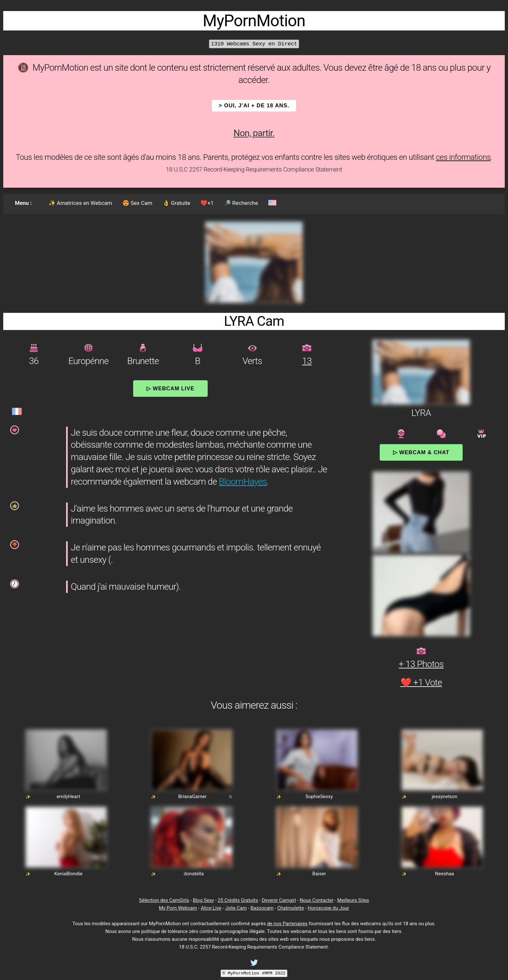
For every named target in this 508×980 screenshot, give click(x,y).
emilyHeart (69, 797)
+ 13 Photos (421, 664)
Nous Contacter (317, 900)
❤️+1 (207, 203)
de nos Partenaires (287, 924)
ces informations (463, 157)
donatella (194, 874)
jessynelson (445, 797)
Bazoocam (262, 908)
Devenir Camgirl (279, 900)
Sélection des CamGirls (164, 900)
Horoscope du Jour (329, 908)
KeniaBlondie (68, 874)
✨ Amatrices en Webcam (80, 203)
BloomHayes (243, 482)
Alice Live (211, 908)
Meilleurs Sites (353, 900)
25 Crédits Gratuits (238, 900)
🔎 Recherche (241, 203)
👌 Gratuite (176, 203)
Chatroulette (291, 908)
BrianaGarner (192, 797)
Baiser (319, 874)
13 (307, 361)
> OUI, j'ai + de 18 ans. (254, 106)
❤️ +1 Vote (421, 683)
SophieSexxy (319, 797)
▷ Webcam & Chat (421, 452)
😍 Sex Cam (137, 203)
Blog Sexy (203, 900)
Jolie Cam (236, 908)
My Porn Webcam (178, 908)
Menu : (23, 203)
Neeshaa (445, 874)
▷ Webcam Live (170, 388)
